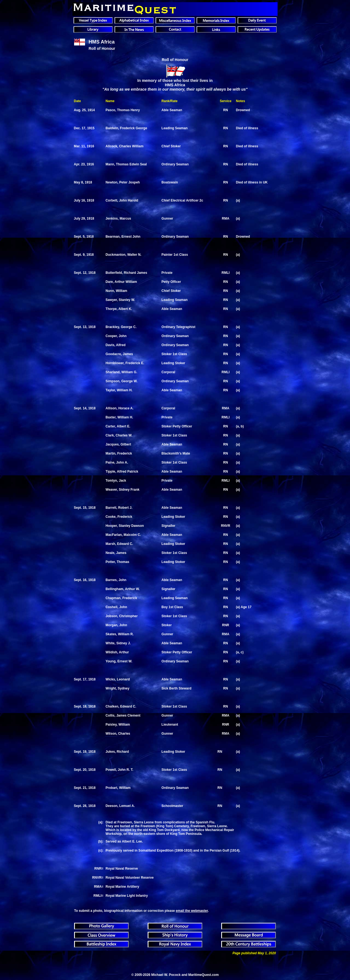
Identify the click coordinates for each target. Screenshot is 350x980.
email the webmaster (192, 911)
